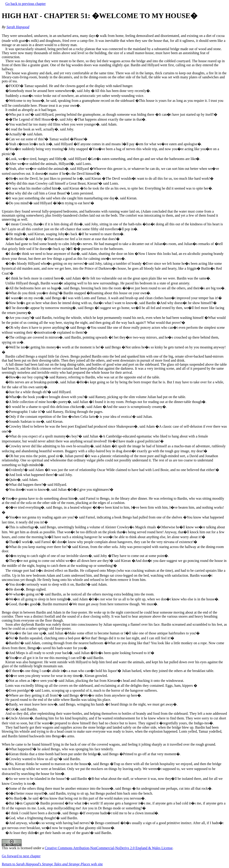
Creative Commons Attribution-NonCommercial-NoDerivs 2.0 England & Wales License (109, 848)
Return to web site (52, 864)
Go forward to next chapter (21, 856)
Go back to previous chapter (25, 4)
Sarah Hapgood (18, 27)
